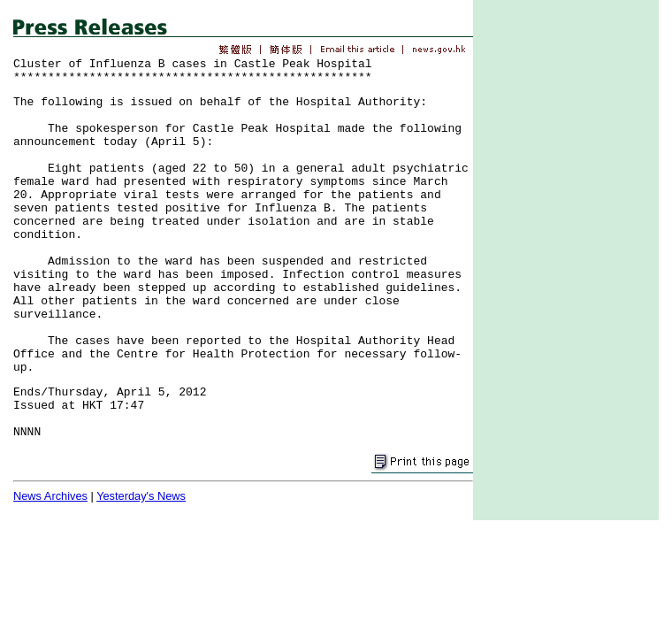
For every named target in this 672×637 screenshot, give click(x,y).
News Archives (50, 496)
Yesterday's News (141, 496)
